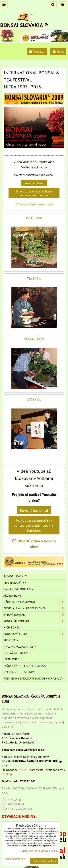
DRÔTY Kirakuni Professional (35, 608)
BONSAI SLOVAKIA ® (24, 25)
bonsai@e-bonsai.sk (15, 750)
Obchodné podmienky (19, 672)
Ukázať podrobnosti (15, 859)
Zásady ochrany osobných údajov (40, 851)
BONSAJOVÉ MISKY (35, 634)
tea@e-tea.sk (37, 750)
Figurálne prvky (15, 653)
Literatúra (11, 659)
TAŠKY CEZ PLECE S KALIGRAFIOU (25, 666)
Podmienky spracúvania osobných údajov (33, 678)
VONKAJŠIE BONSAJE (35, 621)
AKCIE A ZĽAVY (12, 595)
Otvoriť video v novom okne (34, 204)
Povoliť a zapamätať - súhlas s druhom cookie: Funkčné (34, 193)
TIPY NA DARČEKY (15, 583)
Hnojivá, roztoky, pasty (20, 647)
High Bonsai (12, 627)
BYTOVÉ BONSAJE (35, 615)
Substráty (11, 640)
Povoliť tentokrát (34, 183)
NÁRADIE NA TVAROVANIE (35, 602)
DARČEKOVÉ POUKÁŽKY (18, 589)
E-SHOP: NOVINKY (15, 576)
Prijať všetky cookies (44, 861)
